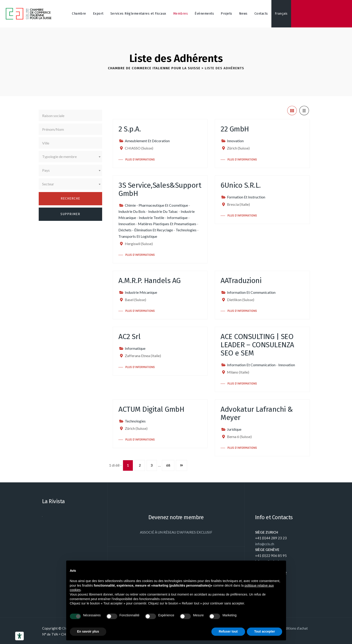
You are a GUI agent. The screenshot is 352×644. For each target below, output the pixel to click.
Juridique (234, 429)
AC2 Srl (130, 337)
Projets (226, 14)
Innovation (235, 141)
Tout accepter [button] (265, 631)
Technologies (186, 230)
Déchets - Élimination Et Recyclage (146, 230)
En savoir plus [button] (88, 631)
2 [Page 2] (140, 465)
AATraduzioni (241, 281)
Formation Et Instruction (246, 197)
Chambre (79, 14)
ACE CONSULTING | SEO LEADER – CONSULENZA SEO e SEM (257, 345)
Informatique (177, 218)
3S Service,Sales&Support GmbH (160, 189)
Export (98, 14)
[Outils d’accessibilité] (19, 636)
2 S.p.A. (130, 129)
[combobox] (71, 157)
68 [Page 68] (168, 465)
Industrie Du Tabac (163, 211)
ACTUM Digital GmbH (151, 409)
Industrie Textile (151, 218)
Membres (181, 14)
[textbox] (71, 157)
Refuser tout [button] (228, 631)
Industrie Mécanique (141, 292)
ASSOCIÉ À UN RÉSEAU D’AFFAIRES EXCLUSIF (176, 532)
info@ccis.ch (265, 544)
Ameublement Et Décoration (147, 141)
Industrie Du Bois (132, 211)
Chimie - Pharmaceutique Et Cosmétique (156, 205)
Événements (204, 14)
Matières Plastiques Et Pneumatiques (167, 224)
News (243, 14)
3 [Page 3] (152, 465)
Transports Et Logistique (138, 236)
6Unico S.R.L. (241, 185)
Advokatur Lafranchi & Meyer (257, 413)
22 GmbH (235, 129)
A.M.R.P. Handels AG (150, 281)
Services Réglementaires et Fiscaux (138, 14)
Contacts (261, 14)
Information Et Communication (251, 292)
